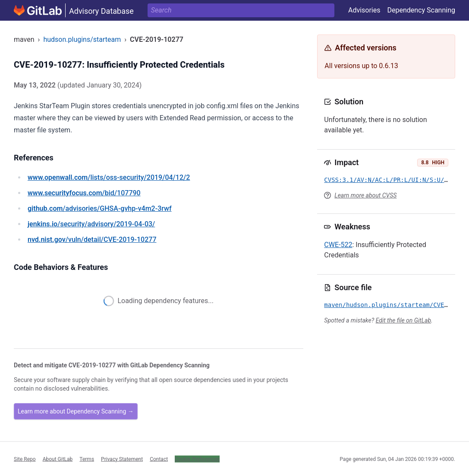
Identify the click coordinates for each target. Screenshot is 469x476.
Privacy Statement (122, 459)
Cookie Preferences (197, 459)
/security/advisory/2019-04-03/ (91, 224)
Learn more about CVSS (365, 195)
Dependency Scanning (421, 10)
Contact (159, 459)
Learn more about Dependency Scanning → (76, 411)
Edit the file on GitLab (403, 320)
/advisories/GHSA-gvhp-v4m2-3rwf (100, 208)
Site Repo (25, 459)
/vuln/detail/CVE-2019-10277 (92, 240)
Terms (87, 459)
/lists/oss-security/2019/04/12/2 (109, 177)
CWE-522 (338, 245)
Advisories (364, 10)
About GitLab (58, 459)
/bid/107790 (84, 193)
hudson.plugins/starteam (82, 39)
